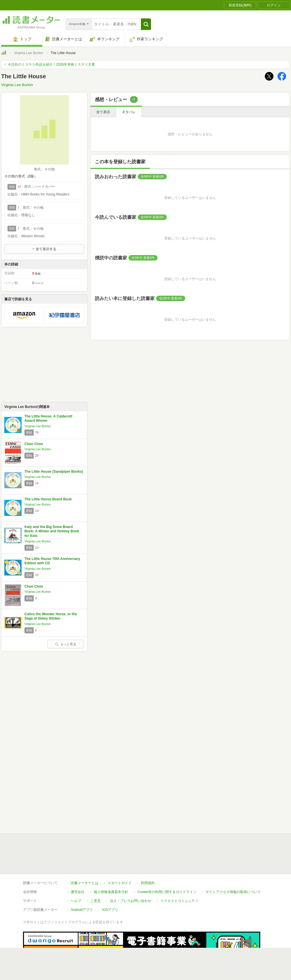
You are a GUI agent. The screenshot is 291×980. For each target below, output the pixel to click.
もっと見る (66, 644)
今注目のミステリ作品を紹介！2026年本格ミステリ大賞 (51, 64)
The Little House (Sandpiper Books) (54, 472)
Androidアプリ (82, 883)
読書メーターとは (85, 856)
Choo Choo (34, 444)
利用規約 (148, 856)
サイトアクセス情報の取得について (233, 865)
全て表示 (103, 112)
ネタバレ (129, 112)
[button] (146, 24)
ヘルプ (76, 874)
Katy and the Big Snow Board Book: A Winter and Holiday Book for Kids (52, 531)
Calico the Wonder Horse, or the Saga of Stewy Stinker (51, 616)
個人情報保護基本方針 (111, 865)
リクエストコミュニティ (179, 874)
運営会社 (78, 865)
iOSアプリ (110, 883)
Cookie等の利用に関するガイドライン (167, 865)
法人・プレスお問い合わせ (131, 874)
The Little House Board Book (48, 499)
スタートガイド (120, 856)
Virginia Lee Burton (28, 53)
